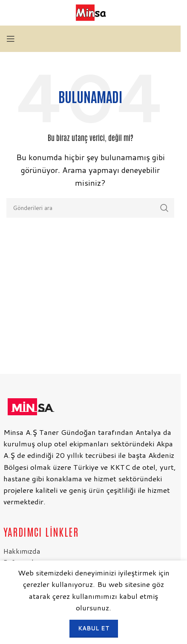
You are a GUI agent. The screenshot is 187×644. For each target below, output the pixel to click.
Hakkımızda (22, 551)
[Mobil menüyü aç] (11, 39)
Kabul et (94, 628)
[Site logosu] (90, 12)
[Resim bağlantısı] (30, 405)
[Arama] (90, 208)
